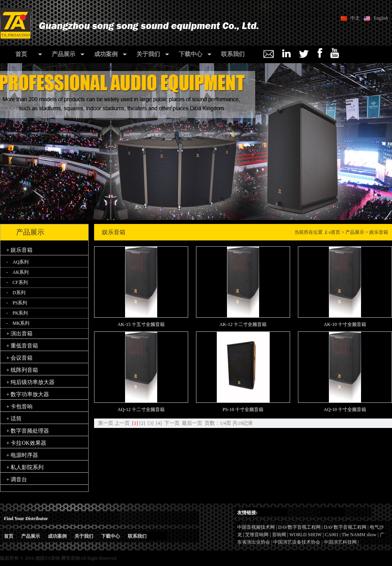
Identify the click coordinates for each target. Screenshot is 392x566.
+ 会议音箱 (19, 358)
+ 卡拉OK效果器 (26, 443)
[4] (159, 423)
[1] (135, 423)
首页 (21, 54)
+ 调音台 (17, 480)
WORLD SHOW (305, 535)
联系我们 (233, 54)
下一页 (172, 423)
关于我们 (148, 54)
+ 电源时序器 (22, 455)
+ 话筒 (14, 419)
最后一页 (192, 423)
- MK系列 (18, 323)
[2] (142, 423)
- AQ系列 (17, 262)
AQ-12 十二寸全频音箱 (141, 409)
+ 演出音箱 (19, 334)
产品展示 (64, 54)
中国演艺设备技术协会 (297, 542)
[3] (150, 423)
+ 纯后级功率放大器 (30, 382)
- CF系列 (17, 282)
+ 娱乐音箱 (19, 250)
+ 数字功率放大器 (28, 394)
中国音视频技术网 (256, 527)
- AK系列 (17, 272)
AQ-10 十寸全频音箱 (345, 409)
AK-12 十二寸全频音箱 (243, 324)
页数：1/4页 (218, 423)
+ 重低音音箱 (22, 346)
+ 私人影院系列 (25, 467)
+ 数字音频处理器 (28, 431)
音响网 (279, 535)
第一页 (106, 423)
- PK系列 (17, 313)
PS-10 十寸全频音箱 (243, 409)
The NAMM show (359, 535)
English (381, 18)
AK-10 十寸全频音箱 (345, 324)
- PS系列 (17, 303)
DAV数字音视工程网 (299, 527)
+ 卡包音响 (19, 407)
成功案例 (106, 54)
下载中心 (191, 54)
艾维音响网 (257, 535)
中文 (355, 18)
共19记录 (243, 423)
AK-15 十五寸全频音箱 (141, 324)
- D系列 (16, 293)
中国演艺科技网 (340, 542)
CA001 (332, 535)
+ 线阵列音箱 (22, 370)
